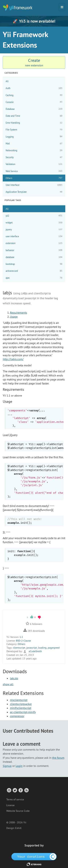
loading (42, 648)
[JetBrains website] (34, 864)
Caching (34, 95)
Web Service (34, 171)
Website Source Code (18, 811)
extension (34, 243)
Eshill (18, 828)
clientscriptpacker (21, 704)
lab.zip (14, 678)
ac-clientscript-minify (23, 712)
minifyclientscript (21, 708)
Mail (34, 144)
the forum (58, 758)
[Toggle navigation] (62, 7)
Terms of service (15, 799)
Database (34, 109)
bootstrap (34, 264)
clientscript (19, 648)
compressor (17, 716)
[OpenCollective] (34, 856)
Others (34, 178)
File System (34, 130)
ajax (34, 278)
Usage (14, 317)
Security (34, 157)
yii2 (34, 216)
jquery (34, 229)
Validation (34, 164)
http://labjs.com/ (13, 359)
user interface (34, 236)
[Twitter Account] (15, 790)
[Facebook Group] (20, 790)
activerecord (34, 271)
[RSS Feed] (26, 790)
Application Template (34, 192)
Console (34, 102)
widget (34, 223)
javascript (32, 648)
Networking (34, 150)
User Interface (34, 185)
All (7, 81)
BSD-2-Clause (23, 641)
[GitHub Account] (9, 790)
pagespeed (54, 648)
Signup (7, 766)
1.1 (21, 637)
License (10, 805)
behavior (34, 250)
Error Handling (34, 123)
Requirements (18, 313)
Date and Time (34, 116)
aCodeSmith (32, 651)
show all (8, 684)
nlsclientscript (19, 700)
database (34, 257)
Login (19, 766)
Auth (34, 88)
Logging (34, 136)
